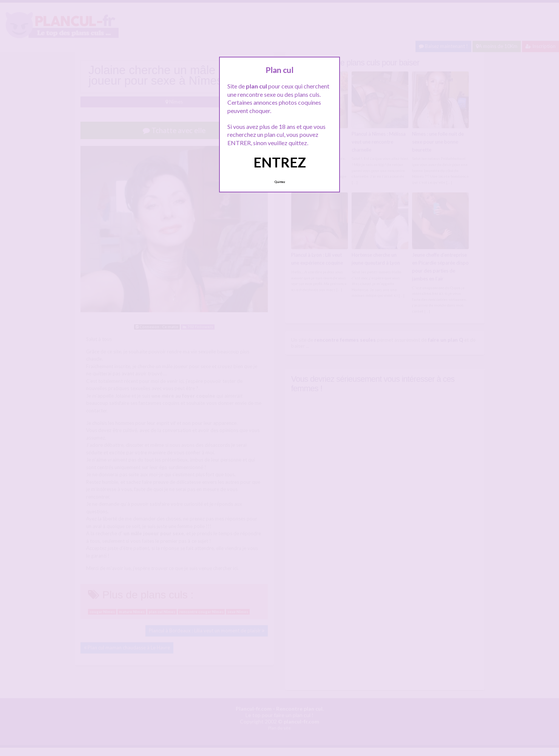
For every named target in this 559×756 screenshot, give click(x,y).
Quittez (280, 182)
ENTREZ (280, 162)
